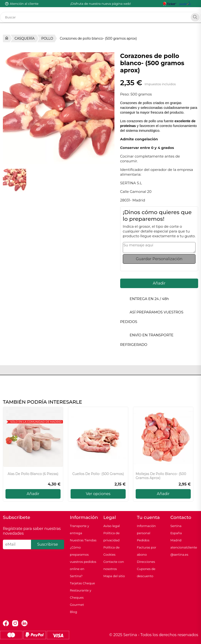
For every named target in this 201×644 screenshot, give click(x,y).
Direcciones (146, 562)
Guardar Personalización (159, 259)
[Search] (195, 17)
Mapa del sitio (114, 576)
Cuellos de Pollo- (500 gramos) (98, 474)
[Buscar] (100, 17)
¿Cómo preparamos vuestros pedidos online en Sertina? (83, 562)
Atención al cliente (24, 4)
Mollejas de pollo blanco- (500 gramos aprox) (161, 476)
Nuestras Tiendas (83, 540)
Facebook (6, 623)
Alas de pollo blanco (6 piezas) (33, 474)
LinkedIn (24, 623)
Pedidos (143, 540)
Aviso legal (111, 526)
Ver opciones (98, 494)
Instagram (15, 623)
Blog (73, 612)
